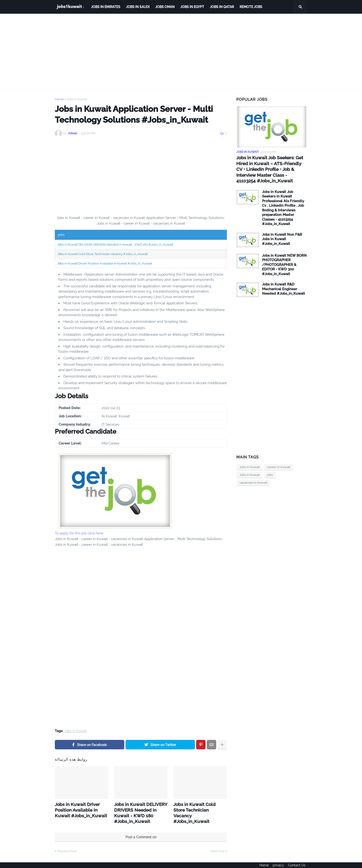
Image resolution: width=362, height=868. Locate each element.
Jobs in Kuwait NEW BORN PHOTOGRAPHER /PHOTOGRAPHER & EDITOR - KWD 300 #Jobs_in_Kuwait (284, 263)
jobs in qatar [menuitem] (222, 7)
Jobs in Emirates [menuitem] (106, 7)
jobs (270, 473)
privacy (278, 861)
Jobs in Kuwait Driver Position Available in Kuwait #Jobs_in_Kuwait (105, 263)
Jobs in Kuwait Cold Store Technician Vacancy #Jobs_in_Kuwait (102, 254)
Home (59, 99)
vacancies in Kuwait (253, 481)
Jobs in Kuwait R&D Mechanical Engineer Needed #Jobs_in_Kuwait (284, 287)
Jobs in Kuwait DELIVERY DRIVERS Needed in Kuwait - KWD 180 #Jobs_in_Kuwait (115, 245)
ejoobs (60, 861)
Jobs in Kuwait (77, 99)
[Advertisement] (181, 51)
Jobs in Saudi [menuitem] (138, 7)
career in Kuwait (279, 466)
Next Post (218, 843)
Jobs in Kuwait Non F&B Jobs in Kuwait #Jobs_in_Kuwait (282, 238)
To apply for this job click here (79, 533)
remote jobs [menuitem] (251, 7)
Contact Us (298, 861)
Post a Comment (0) (141, 829)
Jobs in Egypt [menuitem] (192, 7)
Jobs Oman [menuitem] (165, 7)
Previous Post (67, 843)
